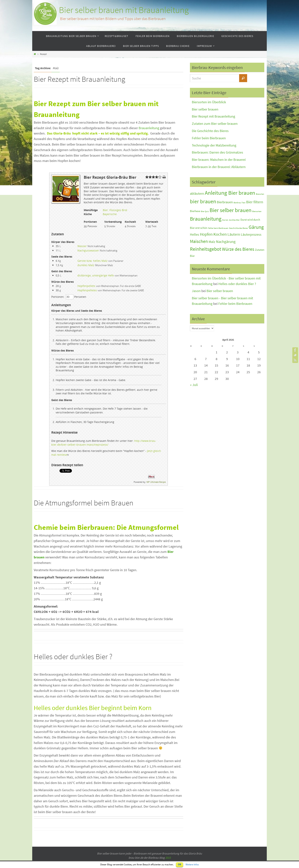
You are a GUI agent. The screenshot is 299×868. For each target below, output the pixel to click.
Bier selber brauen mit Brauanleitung (124, 10)
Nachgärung (226, 241)
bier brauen (203, 201)
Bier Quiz (205, 211)
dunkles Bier (234, 220)
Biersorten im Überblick (209, 102)
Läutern (234, 234)
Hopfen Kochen (213, 234)
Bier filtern (255, 202)
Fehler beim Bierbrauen (209, 138)
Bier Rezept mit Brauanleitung (79, 79)
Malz (212, 242)
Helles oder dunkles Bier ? (73, 657)
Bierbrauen (225, 202)
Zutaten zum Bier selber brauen (215, 124)
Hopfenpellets (86, 286)
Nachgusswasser (88, 250)
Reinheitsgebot (206, 249)
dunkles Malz (86, 265)
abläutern (197, 194)
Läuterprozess (251, 235)
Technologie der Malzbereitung (214, 145)
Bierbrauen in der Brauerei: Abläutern (219, 167)
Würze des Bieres (238, 249)
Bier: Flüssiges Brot (115, 210)
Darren (225, 220)
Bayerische (110, 214)
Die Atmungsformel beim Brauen (84, 503)
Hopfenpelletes (87, 290)
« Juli (194, 385)
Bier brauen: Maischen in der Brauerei (219, 160)
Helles (195, 235)
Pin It (151, 477)
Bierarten (260, 194)
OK (180, 864)
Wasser (82, 246)
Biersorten (257, 211)
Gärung (256, 227)
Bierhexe (195, 211)
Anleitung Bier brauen (230, 193)
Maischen (199, 241)
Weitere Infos (192, 864)
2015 (168, 858)
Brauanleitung (149, 128)
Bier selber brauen (205, 109)
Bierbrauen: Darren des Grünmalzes (217, 152)
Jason (196, 291)
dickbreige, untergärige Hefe (96, 275)
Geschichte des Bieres (238, 228)
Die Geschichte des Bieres (210, 131)
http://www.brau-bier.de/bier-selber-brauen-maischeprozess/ (104, 443)
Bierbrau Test (240, 203)
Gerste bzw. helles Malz (92, 261)
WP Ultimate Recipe (156, 482)
